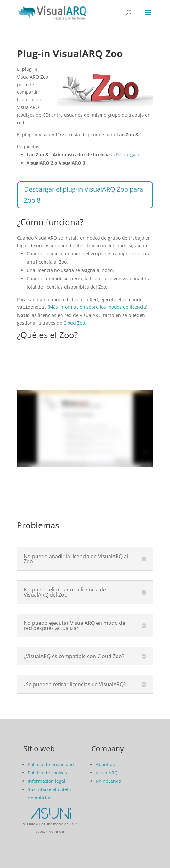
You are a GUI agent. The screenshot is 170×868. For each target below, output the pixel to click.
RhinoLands (108, 780)
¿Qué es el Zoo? (47, 334)
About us (105, 764)
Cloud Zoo (74, 322)
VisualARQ (107, 772)
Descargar (126, 155)
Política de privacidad (51, 764)
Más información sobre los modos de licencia (97, 307)
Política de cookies (47, 772)
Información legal (47, 780)
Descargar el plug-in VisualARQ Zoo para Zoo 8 (84, 195)
